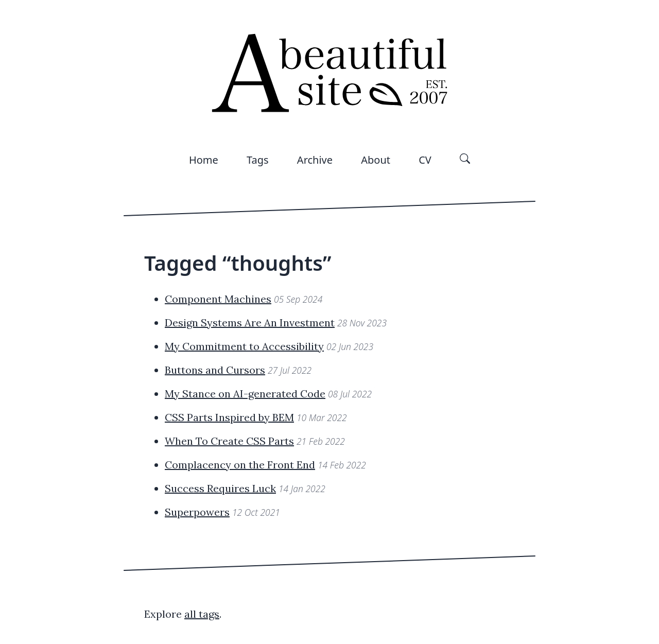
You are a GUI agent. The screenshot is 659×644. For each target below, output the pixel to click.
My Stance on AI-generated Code (245, 394)
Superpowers (197, 512)
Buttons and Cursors (215, 370)
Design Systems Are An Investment (250, 323)
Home (204, 160)
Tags (258, 160)
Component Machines (218, 299)
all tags (202, 614)
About (376, 160)
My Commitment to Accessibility (244, 346)
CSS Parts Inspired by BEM (229, 417)
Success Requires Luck (220, 488)
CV (425, 160)
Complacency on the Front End (240, 465)
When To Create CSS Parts (229, 441)
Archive (315, 160)
